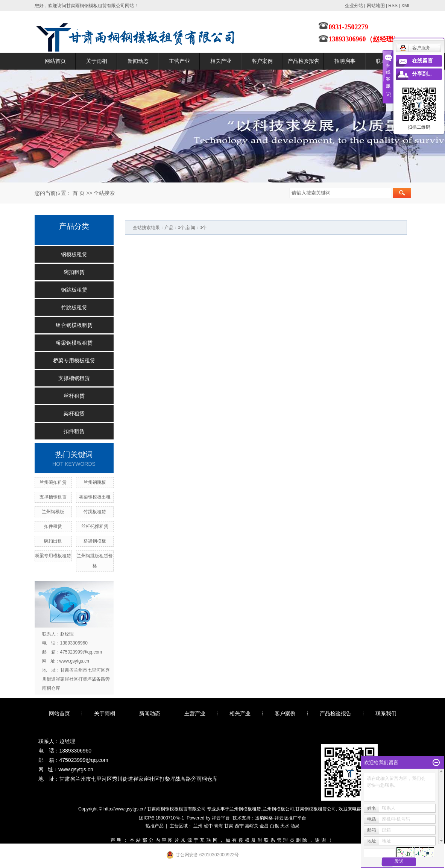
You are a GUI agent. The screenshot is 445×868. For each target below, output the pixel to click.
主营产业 (179, 61)
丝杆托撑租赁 (95, 526)
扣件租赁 (74, 431)
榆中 (208, 826)
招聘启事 (345, 61)
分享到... (422, 74)
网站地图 (376, 6)
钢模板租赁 (74, 254)
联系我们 (386, 713)
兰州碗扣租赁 (53, 482)
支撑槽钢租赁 (74, 378)
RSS (393, 6)
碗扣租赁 (74, 272)
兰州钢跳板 (95, 482)
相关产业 (221, 61)
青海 (219, 826)
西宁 (239, 826)
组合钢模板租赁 (74, 325)
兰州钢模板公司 (278, 809)
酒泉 (295, 826)
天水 (285, 826)
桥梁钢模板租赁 (74, 343)
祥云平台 (221, 818)
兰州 (198, 826)
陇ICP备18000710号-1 (161, 818)
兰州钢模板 (53, 512)
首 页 (79, 193)
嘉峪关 (252, 826)
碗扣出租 (53, 541)
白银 (275, 826)
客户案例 (262, 61)
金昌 (264, 826)
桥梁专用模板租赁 (74, 360)
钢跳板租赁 (74, 290)
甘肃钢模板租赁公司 (316, 809)
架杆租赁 (74, 413)
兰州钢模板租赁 (245, 809)
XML (406, 6)
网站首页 (55, 61)
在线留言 (422, 61)
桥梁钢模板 (95, 541)
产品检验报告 (304, 61)
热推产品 (155, 826)
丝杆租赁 (74, 396)
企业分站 (354, 6)
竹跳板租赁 (74, 307)
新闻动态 (138, 61)
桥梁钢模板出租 (95, 497)
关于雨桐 (97, 61)
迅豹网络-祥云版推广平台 (281, 818)
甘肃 (229, 826)
